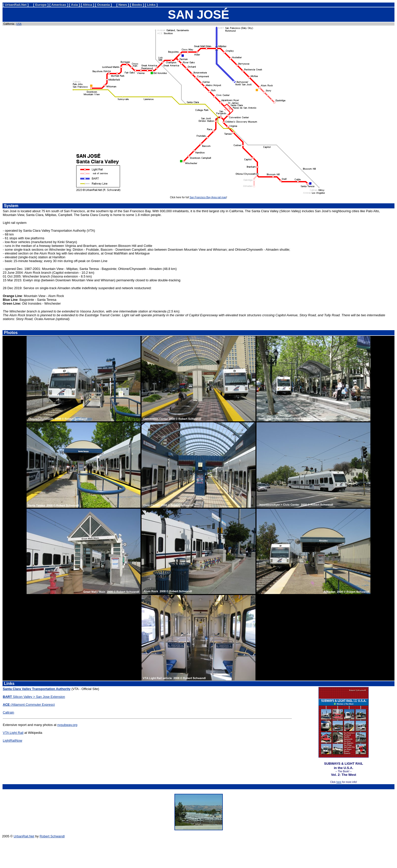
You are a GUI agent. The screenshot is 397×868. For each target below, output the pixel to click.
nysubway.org (67, 725)
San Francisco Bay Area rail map (208, 197)
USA (19, 24)
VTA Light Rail (13, 733)
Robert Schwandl (52, 836)
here (339, 782)
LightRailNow (13, 741)
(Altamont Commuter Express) (29, 705)
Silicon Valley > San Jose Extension (34, 697)
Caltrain (8, 712)
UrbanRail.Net (24, 836)
